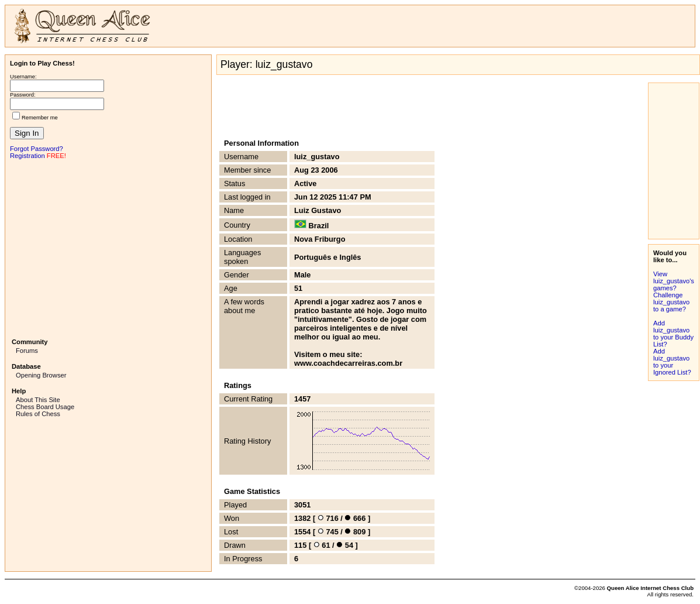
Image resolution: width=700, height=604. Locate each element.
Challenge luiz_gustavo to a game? (671, 302)
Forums (27, 351)
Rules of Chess (38, 414)
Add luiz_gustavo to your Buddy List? (673, 334)
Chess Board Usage (45, 407)
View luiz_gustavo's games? (674, 281)
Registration (27, 156)
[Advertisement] (108, 248)
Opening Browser (41, 375)
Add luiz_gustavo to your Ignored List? (672, 362)
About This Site (38, 400)
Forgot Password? (37, 149)
